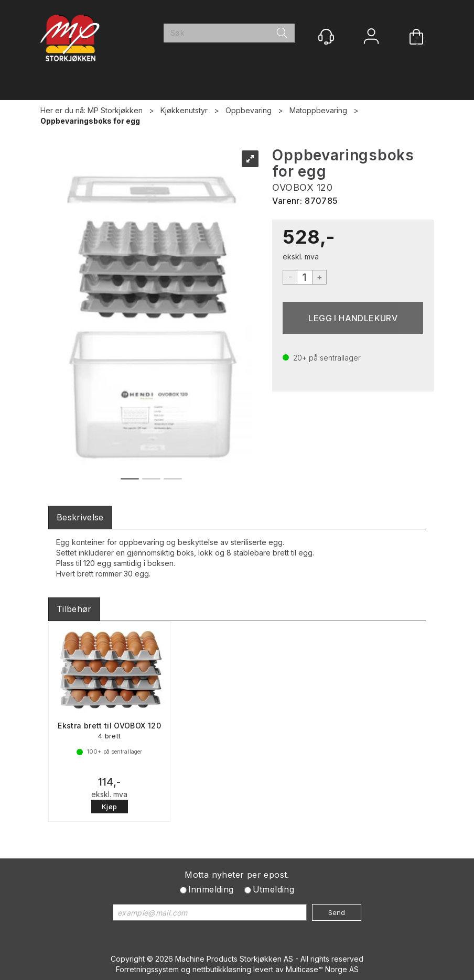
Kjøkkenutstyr (184, 110)
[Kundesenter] (326, 37)
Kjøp (353, 318)
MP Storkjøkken (115, 110)
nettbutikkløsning (222, 969)
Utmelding (274, 889)
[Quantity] (305, 277)
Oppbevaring (249, 110)
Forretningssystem (147, 969)
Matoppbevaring (318, 110)
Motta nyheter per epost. (237, 875)
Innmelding (211, 889)
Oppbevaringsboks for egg (90, 121)
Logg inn (371, 37)
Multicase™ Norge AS (322, 969)
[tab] (80, 518)
